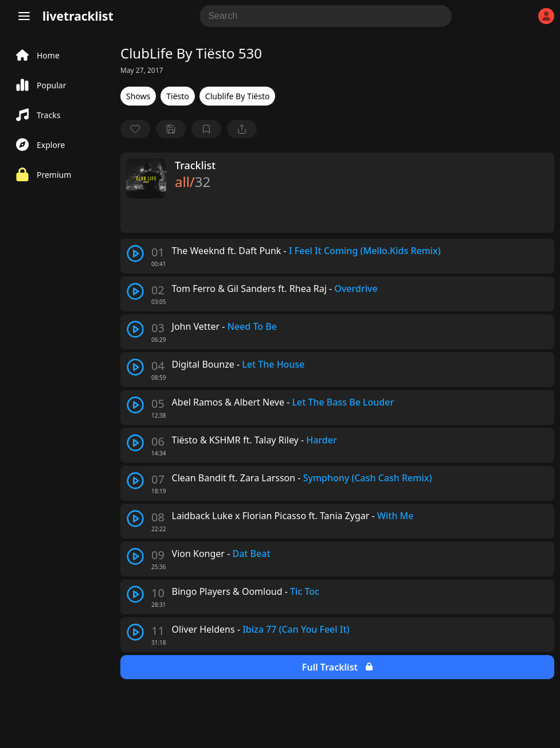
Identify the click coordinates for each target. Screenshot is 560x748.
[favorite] (135, 129)
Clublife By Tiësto (238, 96)
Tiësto (178, 96)
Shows (138, 96)
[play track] (135, 254)
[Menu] (24, 16)
